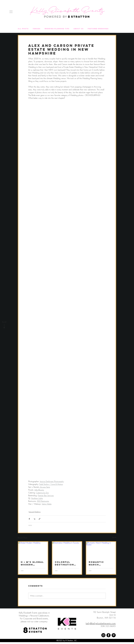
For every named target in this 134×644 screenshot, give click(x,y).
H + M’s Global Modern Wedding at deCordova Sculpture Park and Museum (32, 563)
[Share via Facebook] (29, 519)
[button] (11, 12)
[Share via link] (40, 519)
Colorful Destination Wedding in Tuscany (64, 563)
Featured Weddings (98, 29)
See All (114, 537)
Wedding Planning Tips (57, 29)
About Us (79, 29)
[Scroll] (4, 322)
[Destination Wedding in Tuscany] (67, 550)
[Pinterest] (114, 635)
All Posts (23, 29)
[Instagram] (103, 635)
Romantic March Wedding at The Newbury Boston (101, 563)
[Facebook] (109, 635)
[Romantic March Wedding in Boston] (101, 550)
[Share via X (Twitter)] (34, 519)
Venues (37, 29)
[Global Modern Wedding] (33, 550)
